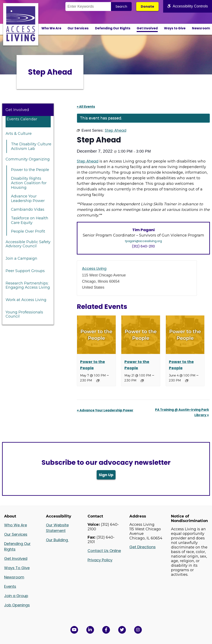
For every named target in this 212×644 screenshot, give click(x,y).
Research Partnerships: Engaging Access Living (28, 285)
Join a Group (16, 596)
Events (10, 586)
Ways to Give (175, 28)
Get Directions (143, 547)
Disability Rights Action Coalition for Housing (29, 183)
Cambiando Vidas (28, 209)
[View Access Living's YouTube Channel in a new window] (74, 630)
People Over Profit (28, 231)
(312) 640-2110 (143, 246)
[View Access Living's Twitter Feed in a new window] (122, 630)
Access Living (94, 268)
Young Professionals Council (24, 314)
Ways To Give (17, 568)
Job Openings (17, 605)
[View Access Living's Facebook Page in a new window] (106, 630)
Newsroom (201, 28)
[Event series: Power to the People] (98, 381)
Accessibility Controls (188, 6)
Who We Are (51, 28)
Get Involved (147, 28)
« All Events (86, 107)
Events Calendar (22, 119)
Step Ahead (88, 161)
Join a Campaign (21, 258)
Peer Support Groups (25, 271)
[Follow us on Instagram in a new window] (138, 630)
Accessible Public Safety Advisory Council (28, 244)
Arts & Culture (19, 134)
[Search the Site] (88, 7)
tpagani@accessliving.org (143, 241)
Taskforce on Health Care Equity (30, 220)
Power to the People (30, 170)
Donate (147, 7)
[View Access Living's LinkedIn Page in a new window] (90, 630)
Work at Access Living (26, 300)
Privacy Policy (100, 560)
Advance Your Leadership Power (28, 198)
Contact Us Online (104, 551)
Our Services (78, 28)
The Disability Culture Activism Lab (31, 146)
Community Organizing (28, 159)
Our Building (57, 540)
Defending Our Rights (113, 28)
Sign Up (106, 475)
